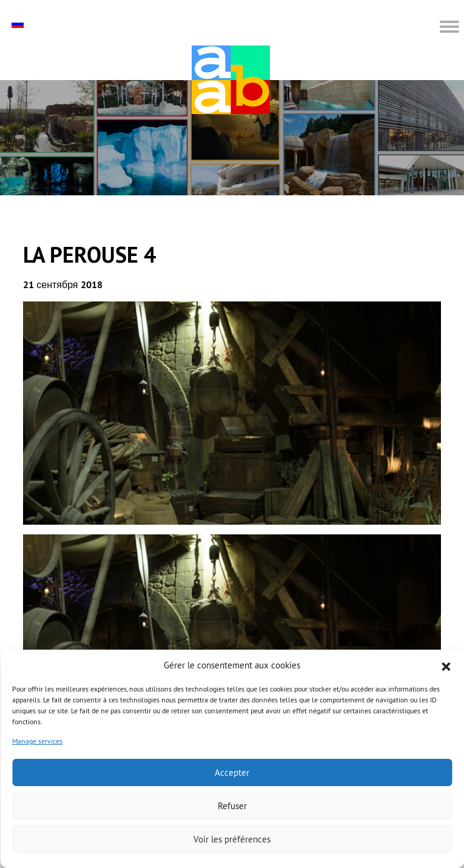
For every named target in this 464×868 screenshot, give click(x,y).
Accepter (232, 772)
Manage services (37, 741)
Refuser (232, 806)
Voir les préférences (232, 839)
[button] (446, 665)
